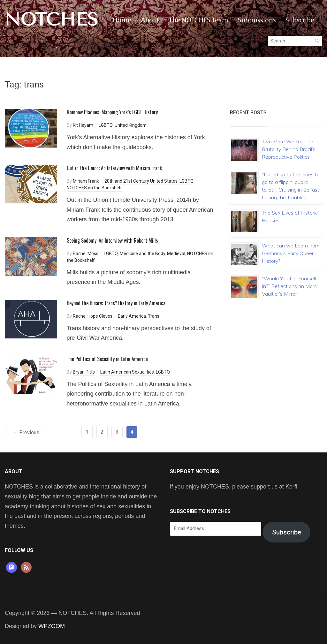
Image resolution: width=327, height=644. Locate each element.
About (150, 20)
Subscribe (300, 20)
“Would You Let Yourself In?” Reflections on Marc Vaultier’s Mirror (289, 286)
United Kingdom (131, 125)
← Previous (26, 432)
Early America (132, 316)
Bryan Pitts (84, 372)
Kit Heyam (83, 125)
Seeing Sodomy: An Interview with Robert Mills (112, 240)
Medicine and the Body (142, 254)
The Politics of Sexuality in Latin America (107, 359)
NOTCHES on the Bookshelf (94, 188)
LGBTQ (106, 125)
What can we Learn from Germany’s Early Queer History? (291, 253)
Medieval (176, 254)
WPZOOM (52, 626)
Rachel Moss (86, 254)
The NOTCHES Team (198, 20)
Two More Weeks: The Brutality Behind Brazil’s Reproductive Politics (289, 149)
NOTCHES (52, 19)
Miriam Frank (86, 181)
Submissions (257, 20)
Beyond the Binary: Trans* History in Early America (116, 303)
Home (122, 20)
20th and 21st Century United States (141, 181)
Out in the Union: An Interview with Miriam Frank (114, 168)
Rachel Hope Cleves (93, 316)
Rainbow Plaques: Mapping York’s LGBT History (112, 112)
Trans (154, 316)
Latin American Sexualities (127, 372)
